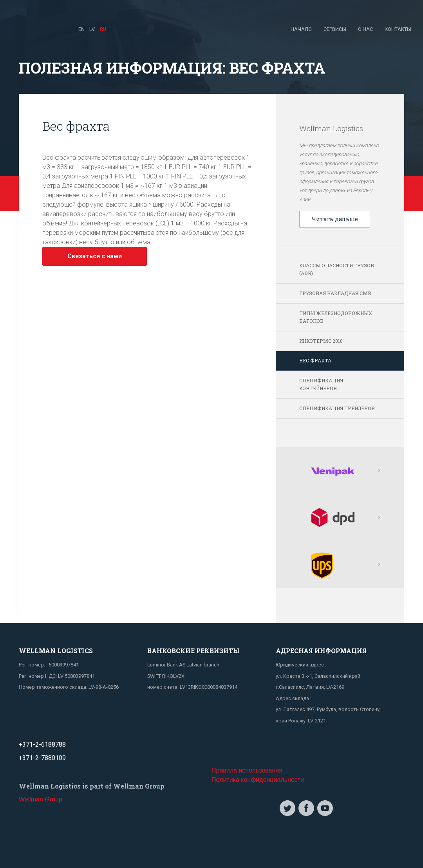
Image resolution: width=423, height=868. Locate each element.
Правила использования (247, 770)
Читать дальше (335, 219)
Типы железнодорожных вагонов (336, 317)
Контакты (398, 29)
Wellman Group (41, 799)
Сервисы (335, 29)
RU (103, 29)
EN (81, 29)
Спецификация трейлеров (337, 408)
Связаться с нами (95, 256)
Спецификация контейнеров (321, 384)
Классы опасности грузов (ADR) (337, 269)
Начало (301, 29)
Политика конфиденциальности (258, 780)
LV (92, 29)
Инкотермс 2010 (321, 341)
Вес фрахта (315, 360)
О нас (365, 29)
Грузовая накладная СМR (335, 293)
